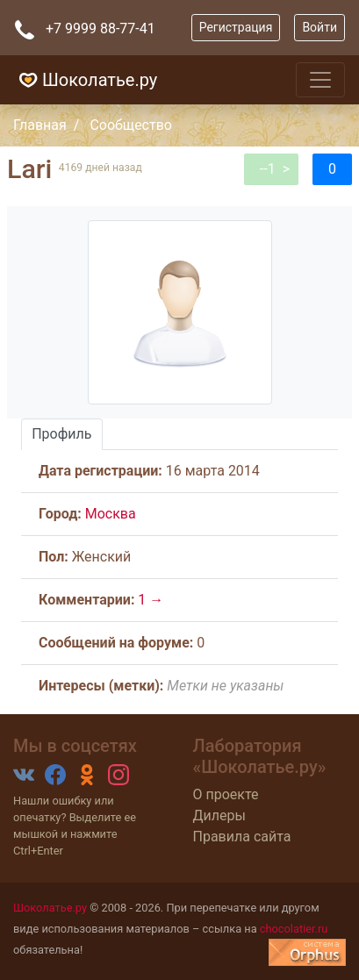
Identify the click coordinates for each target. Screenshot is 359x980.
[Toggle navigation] (320, 80)
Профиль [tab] (61, 434)
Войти (320, 27)
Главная (40, 125)
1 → (151, 600)
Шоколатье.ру (86, 80)
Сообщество (131, 125)
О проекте (226, 794)
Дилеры (219, 815)
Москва (111, 514)
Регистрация (236, 27)
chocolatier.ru (294, 929)
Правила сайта (242, 837)
